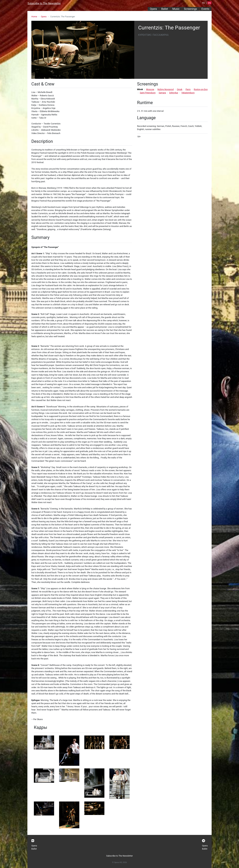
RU (203, 3)
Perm (188, 89)
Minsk (140, 89)
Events (205, 9)
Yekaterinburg (188, 93)
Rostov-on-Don (201, 89)
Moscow (150, 89)
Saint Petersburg (148, 93)
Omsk (179, 89)
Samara (162, 93)
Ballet (165, 9)
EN (209, 3)
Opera (153, 9)
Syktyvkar (174, 93)
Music (176, 9)
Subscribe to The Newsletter (44, 3)
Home (34, 17)
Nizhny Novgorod (166, 89)
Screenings (190, 9)
